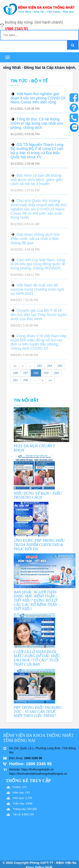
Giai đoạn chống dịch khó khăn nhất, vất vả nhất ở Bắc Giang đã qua (35, 240)
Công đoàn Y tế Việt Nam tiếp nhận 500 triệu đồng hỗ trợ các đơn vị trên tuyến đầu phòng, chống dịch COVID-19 (38, 344)
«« (15, 366)
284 (50, 366)
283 (39, 366)
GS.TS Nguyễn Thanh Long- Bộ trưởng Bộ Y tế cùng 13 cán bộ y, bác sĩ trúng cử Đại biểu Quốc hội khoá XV (37, 151)
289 (46, 373)
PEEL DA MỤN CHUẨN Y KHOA (34, 448)
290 (56, 373)
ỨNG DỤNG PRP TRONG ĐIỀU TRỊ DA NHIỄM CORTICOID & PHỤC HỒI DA (39, 545)
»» (50, 380)
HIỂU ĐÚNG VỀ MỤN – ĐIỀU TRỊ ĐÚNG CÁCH (38, 495)
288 (36, 373)
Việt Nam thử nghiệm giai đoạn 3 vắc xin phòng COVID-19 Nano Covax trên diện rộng (38, 98)
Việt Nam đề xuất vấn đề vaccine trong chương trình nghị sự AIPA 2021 (37, 291)
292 (26, 380)
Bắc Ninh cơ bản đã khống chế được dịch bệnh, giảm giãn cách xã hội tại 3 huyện (37, 181)
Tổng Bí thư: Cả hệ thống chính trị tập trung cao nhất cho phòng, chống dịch (37, 123)
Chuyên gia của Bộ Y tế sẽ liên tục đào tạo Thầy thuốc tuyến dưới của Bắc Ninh (39, 316)
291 (15, 380)
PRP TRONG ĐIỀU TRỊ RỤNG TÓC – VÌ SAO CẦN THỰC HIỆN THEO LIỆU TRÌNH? (38, 712)
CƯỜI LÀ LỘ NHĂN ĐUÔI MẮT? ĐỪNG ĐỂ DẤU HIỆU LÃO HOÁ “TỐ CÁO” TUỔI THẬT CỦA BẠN (37, 658)
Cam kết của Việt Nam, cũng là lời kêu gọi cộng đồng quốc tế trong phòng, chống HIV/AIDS (38, 266)
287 (26, 373)
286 (15, 373)
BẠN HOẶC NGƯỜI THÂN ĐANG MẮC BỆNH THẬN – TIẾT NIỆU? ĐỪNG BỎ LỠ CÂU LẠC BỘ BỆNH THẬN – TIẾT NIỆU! (37, 600)
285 (60, 366)
